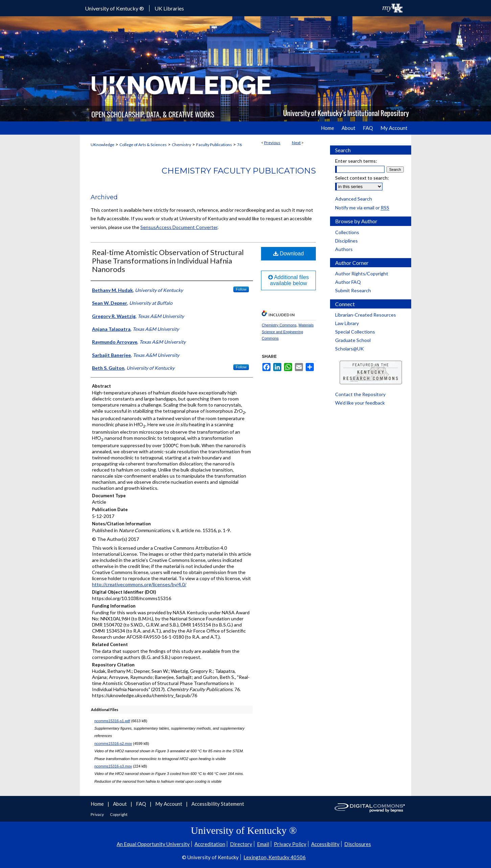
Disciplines (346, 241)
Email (263, 844)
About (120, 804)
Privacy (98, 814)
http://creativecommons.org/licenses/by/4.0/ (139, 584)
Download (289, 254)
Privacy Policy (290, 844)
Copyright (119, 814)
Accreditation (210, 844)
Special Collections (355, 332)
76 (239, 145)
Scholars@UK (349, 349)
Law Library (347, 323)
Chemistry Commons (279, 325)
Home (98, 804)
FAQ (142, 804)
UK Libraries (169, 8)
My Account (169, 804)
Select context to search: (362, 178)
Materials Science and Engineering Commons (288, 332)
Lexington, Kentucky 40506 (275, 857)
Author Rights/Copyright (362, 273)
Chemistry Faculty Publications (239, 171)
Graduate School (353, 340)
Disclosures (358, 844)
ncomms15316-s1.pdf (112, 721)
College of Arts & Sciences (143, 145)
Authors (344, 249)
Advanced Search (354, 199)
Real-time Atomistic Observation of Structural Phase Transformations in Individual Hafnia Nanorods (168, 261)
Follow (241, 289)
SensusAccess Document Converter (179, 227)
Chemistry (181, 145)
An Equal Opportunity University (153, 844)
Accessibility (325, 844)
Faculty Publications (214, 145)
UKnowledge (102, 145)
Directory (241, 844)
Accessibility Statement (218, 804)
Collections (347, 232)
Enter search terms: (356, 161)
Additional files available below (289, 280)
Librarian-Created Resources (366, 315)
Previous (272, 143)
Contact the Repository (360, 394)
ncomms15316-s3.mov (113, 766)
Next (296, 143)
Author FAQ (348, 282)
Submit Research (353, 290)
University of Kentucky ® (114, 8)
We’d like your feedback (360, 403)
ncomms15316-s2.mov (113, 744)
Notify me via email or (362, 208)
